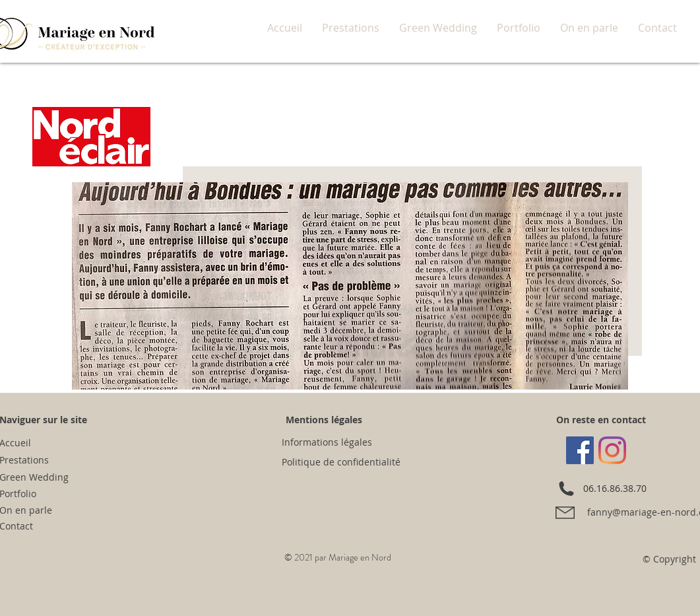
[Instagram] (612, 450)
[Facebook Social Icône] (580, 450)
